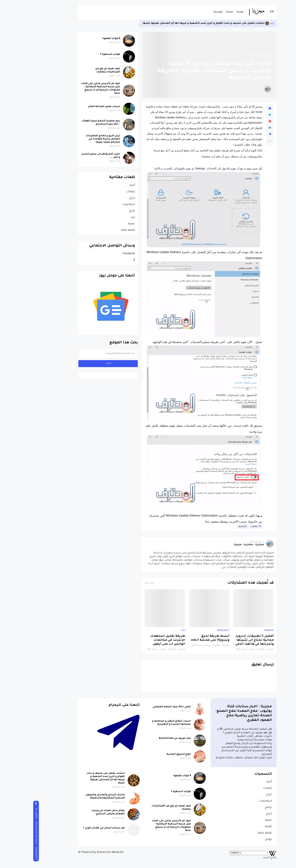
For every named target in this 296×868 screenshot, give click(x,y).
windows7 (194, 631)
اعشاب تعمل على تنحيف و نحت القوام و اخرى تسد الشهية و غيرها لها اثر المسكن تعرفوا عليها (174, 23)
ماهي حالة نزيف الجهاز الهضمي (142, 707)
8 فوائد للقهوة (82, 39)
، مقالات (212, 55)
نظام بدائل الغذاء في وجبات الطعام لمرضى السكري (79, 812)
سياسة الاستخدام (7, 833)
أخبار (103, 185)
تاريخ (103, 211)
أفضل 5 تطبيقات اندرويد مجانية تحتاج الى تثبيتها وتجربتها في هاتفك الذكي (225, 640)
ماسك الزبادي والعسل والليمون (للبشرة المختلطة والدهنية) (76, 796)
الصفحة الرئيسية (231, 55)
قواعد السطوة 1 (81, 54)
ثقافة (239, 827)
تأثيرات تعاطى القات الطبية (225, 736)
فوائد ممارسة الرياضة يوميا (225, 740)
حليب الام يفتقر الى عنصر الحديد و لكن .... (71, 156)
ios (154, 631)
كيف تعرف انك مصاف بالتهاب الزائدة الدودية (214, 758)
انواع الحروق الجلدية (149, 754)
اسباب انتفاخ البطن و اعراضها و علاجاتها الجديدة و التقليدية (142, 723)
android (239, 631)
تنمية (102, 224)
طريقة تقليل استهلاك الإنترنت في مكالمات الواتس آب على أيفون (138, 640)
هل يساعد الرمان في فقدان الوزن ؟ (74, 828)
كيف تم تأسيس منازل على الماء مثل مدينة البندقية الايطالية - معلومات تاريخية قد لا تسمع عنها (71, 88)
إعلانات (101, 192)
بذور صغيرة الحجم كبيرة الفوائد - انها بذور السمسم (72, 123)
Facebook (99, 254)
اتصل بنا (7, 813)
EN (242, 12)
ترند (242, 23)
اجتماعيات (99, 205)
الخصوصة (7, 853)
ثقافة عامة (99, 230)
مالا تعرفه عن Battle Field (145, 739)
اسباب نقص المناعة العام (75, 107)
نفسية (189, 12)
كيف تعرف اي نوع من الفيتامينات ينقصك (78, 70)
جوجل (239, 840)
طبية (211, 12)
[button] (240, 141)
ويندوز (212, 527)
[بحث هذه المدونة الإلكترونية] (79, 354)
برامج (239, 808)
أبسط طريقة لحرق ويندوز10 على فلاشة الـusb (181, 638)
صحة (200, 12)
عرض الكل (120, 583)
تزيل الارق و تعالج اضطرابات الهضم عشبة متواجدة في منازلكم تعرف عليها (73, 139)
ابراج (103, 198)
